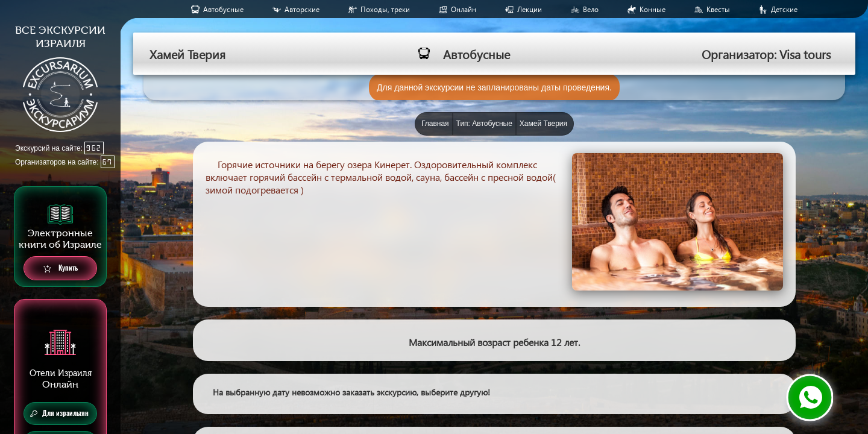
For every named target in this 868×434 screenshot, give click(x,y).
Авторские (302, 9)
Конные (653, 9)
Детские (784, 9)
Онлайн (464, 9)
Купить (61, 269)
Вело (591, 9)
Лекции (530, 9)
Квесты (718, 9)
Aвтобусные (223, 9)
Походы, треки (385, 9)
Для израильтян (59, 414)
